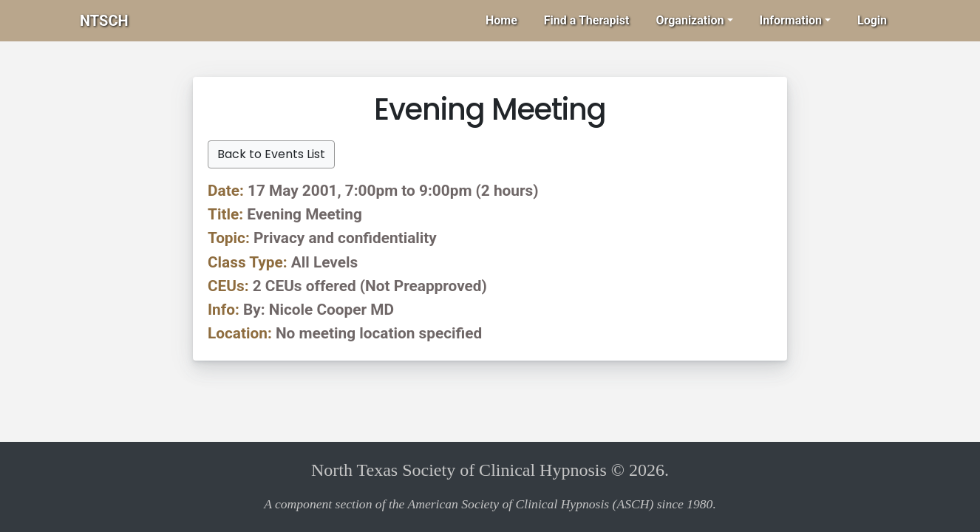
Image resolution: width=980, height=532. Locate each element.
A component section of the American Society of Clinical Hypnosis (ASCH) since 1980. (490, 504)
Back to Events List (271, 154)
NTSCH (104, 21)
